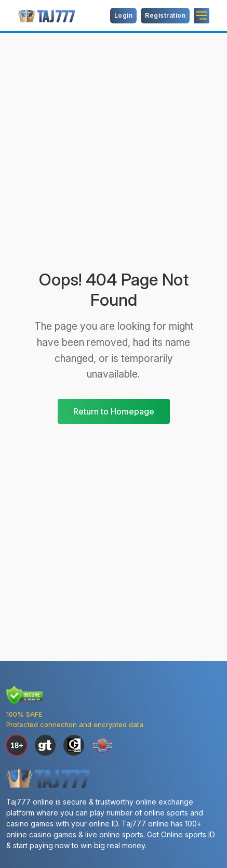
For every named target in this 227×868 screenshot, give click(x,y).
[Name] (202, 16)
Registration (165, 15)
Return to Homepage (114, 411)
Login (124, 15)
